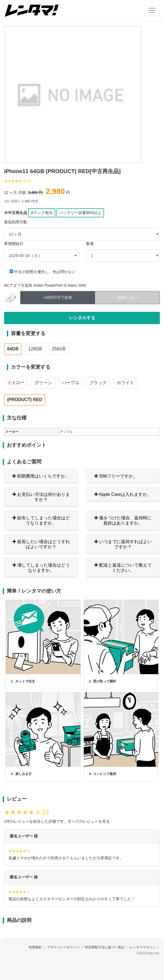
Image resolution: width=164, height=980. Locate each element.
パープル (71, 383)
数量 (90, 244)
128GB (35, 349)
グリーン (43, 383)
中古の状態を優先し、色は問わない (45, 272)
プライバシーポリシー (63, 947)
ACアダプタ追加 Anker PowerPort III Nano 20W (45, 285)
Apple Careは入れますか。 (123, 494)
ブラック (98, 383)
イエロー (16, 383)
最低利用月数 (16, 222)
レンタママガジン (143, 947)
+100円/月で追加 (58, 297)
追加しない (127, 297)
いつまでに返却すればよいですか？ (123, 544)
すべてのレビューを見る (89, 821)
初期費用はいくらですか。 (41, 476)
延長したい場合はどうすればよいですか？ (41, 544)
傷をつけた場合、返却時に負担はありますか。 (123, 520)
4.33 (27, 181)
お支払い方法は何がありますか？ (41, 497)
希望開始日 (14, 244)
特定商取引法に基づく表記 (105, 947)
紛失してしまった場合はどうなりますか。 (41, 520)
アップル (66, 432)
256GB (59, 349)
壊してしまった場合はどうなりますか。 (41, 568)
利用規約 (35, 947)
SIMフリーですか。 (116, 476)
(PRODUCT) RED (25, 400)
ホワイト (125, 383)
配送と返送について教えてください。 (123, 568)
